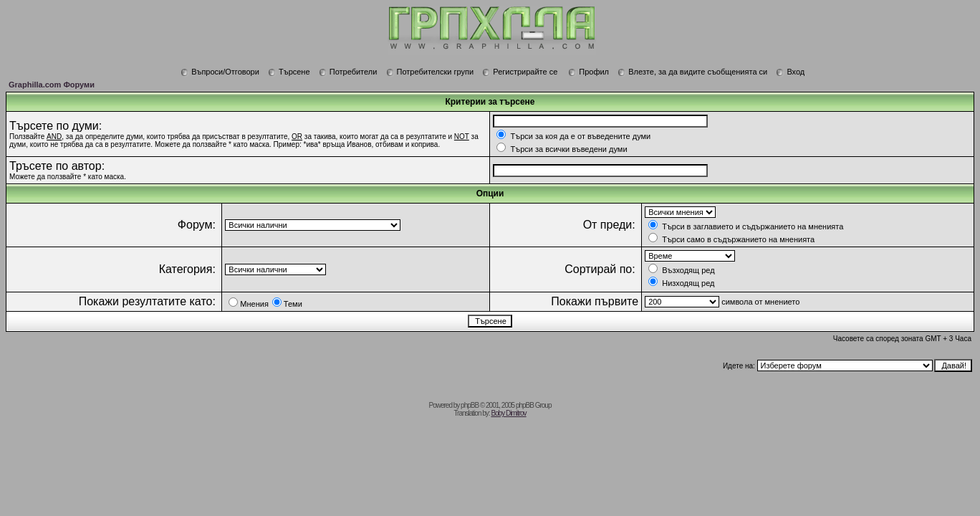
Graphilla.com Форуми (52, 85)
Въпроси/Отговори (220, 72)
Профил (589, 72)
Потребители (348, 72)
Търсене (289, 72)
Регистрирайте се (520, 72)
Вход (790, 72)
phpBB (470, 405)
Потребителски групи (430, 72)
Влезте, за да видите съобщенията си (692, 72)
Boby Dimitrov (508, 413)
